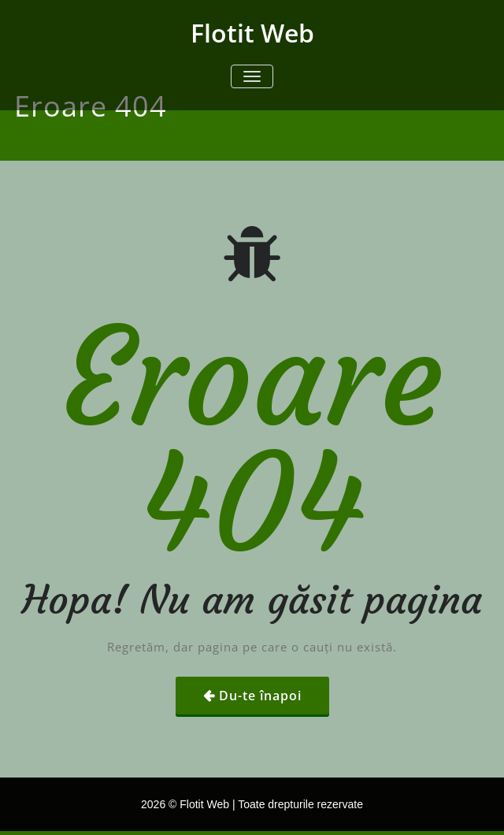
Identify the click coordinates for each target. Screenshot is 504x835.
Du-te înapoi (260, 696)
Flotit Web (252, 33)
